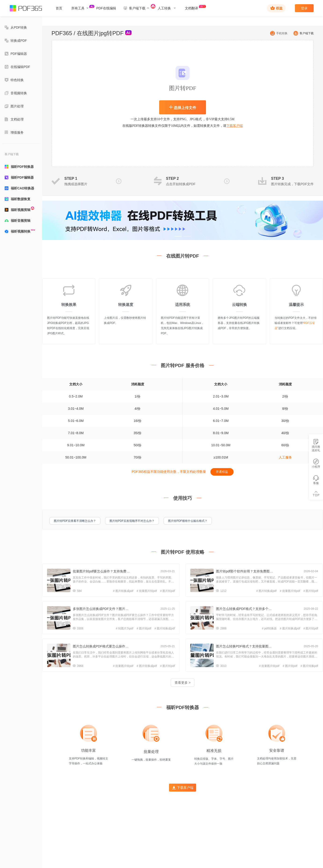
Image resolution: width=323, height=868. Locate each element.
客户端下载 (303, 33)
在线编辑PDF (17, 67)
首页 (59, 8)
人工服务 (285, 457)
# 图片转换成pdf (123, 591)
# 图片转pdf (167, 591)
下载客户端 (235, 126)
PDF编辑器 (16, 54)
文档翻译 (194, 7)
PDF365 (62, 33)
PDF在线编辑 (106, 8)
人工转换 (167, 8)
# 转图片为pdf (125, 628)
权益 (276, 8)
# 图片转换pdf (309, 666)
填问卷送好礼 (316, 445)
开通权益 (222, 472)
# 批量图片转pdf (147, 591)
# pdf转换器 (269, 628)
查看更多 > (183, 683)
